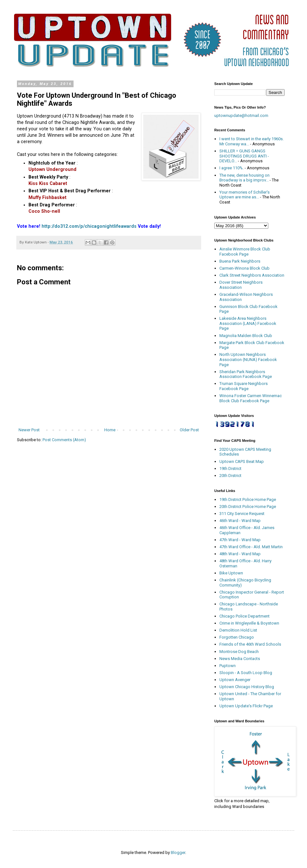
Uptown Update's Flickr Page (246, 706)
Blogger (178, 853)
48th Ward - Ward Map (240, 554)
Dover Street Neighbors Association (241, 285)
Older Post (189, 430)
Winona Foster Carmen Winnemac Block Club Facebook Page (251, 398)
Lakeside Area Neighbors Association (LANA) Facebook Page (248, 323)
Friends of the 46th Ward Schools (250, 644)
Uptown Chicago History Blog (247, 687)
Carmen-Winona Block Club (244, 268)
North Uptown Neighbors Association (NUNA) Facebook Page (248, 359)
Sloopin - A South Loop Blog (246, 673)
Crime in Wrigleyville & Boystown (249, 623)
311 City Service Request (242, 514)
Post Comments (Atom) (64, 440)
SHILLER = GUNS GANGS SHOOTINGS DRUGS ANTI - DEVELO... (244, 156)
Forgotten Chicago (237, 637)
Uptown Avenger (235, 680)
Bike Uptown (231, 573)
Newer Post (29, 430)
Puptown (228, 666)
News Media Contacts (240, 659)
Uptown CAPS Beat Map (242, 461)
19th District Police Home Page (248, 499)
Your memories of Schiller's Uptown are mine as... (244, 195)
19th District (230, 469)
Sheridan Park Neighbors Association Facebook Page (246, 374)
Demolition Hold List (238, 630)
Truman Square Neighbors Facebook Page (244, 386)
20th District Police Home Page (248, 507)
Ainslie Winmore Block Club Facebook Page (245, 252)
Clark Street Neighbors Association (252, 275)
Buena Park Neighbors (240, 261)
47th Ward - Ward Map (240, 540)
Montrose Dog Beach (239, 652)
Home (110, 430)
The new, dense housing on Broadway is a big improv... (244, 178)
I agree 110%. (232, 168)
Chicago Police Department (244, 616)
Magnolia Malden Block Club (246, 336)
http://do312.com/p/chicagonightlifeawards (89, 226)
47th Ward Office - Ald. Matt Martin (251, 547)
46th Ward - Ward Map (240, 521)
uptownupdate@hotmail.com (241, 115)
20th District (230, 476)
